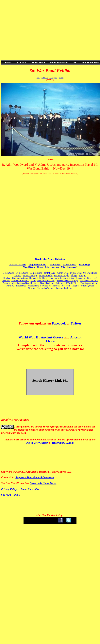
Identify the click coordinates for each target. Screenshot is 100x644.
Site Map (6, 495)
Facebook (59, 323)
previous (45, 78)
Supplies (75, 286)
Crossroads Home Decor (43, 483)
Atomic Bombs (46, 275)
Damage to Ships (83, 278)
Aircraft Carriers (18, 265)
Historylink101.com (63, 443)
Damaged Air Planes (39, 278)
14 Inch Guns (22, 273)
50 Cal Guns (76, 273)
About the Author (30, 489)
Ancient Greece (52, 337)
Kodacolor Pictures (20, 281)
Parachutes (21, 286)
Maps (33, 281)
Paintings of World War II (68, 283)
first (38, 78)
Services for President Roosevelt (55, 286)
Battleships (55, 265)
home (61, 78)
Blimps (74, 275)
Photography (33, 286)
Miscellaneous (52, 267)
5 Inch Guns (8, 273)
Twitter (76, 323)
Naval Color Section (37, 443)
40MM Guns (63, 273)
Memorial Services (46, 281)
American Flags (30, 275)
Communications (20, 278)
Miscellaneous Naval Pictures (25, 283)
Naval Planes (70, 265)
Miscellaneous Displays (68, 281)
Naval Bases (29, 267)
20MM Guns (49, 273)
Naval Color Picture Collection (50, 259)
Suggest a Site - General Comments (35, 477)
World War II (28, 337)
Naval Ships (84, 265)
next (51, 78)
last (56, 78)
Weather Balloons (64, 288)
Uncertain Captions (46, 288)
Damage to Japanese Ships (62, 278)
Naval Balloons (47, 283)
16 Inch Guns (36, 273)
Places (40, 267)
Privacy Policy (9, 489)
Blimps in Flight (62, 275)
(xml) (17, 495)
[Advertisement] (49, 33)
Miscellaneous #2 (69, 267)
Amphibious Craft (38, 265)
